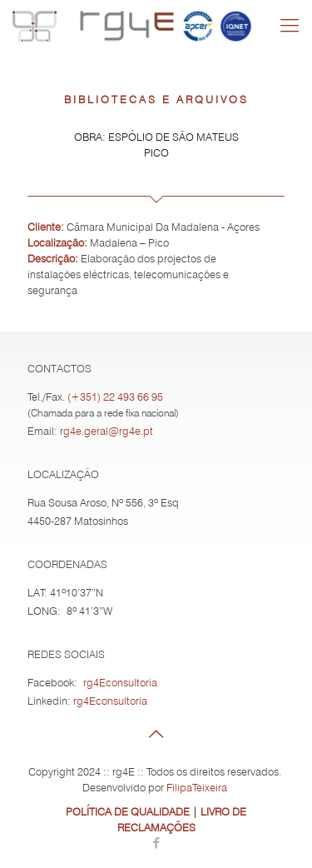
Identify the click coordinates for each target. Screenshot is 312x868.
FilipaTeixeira (197, 787)
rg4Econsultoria (120, 682)
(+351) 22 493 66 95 (115, 397)
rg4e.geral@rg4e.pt (106, 431)
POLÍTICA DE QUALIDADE (128, 811)
